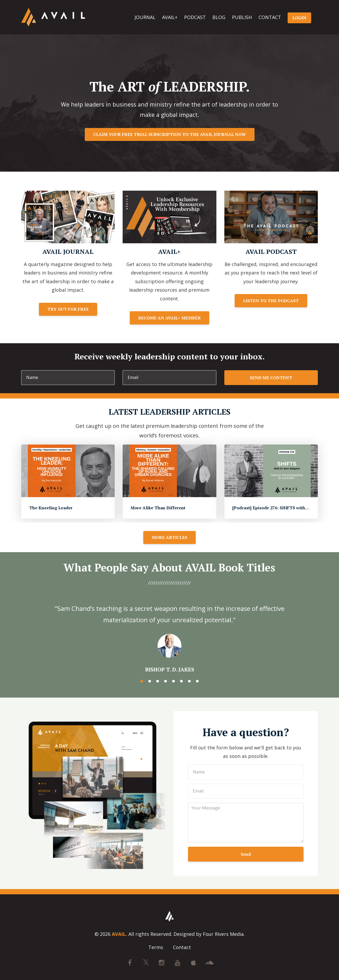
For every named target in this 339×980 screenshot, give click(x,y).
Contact (182, 947)
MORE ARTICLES (169, 537)
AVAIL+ (170, 17)
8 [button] (197, 681)
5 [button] (173, 681)
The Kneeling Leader (51, 508)
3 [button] (158, 681)
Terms (156, 947)
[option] (169, 634)
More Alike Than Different (158, 508)
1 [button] (142, 681)
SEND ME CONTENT (271, 378)
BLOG (219, 17)
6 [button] (181, 681)
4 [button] (166, 681)
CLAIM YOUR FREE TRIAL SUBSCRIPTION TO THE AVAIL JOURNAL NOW (170, 134)
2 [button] (150, 681)
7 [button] (189, 681)
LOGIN (299, 18)
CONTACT (270, 17)
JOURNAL (145, 17)
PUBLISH (242, 17)
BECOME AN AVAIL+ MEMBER (169, 318)
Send (246, 854)
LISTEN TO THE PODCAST (271, 301)
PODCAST (195, 17)
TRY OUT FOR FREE (68, 309)
